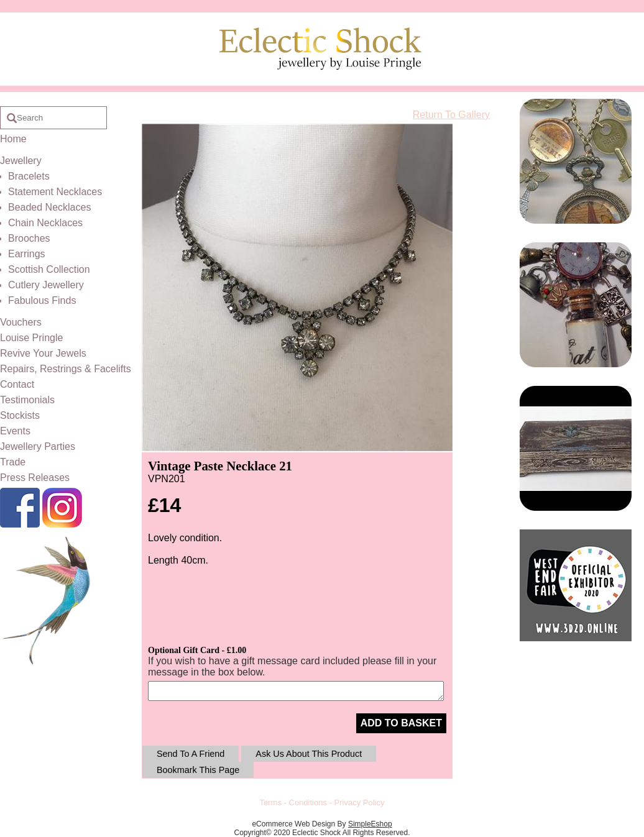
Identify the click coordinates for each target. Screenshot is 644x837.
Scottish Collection (49, 269)
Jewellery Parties (38, 446)
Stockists (20, 415)
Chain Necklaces (45, 223)
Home (13, 139)
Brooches (29, 238)
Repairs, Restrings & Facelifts (66, 369)
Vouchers (21, 322)
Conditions (308, 803)
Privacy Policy (360, 803)
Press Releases (35, 478)
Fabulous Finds (42, 300)
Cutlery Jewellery (46, 285)
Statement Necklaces (55, 192)
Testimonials (27, 400)
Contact (17, 384)
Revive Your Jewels (43, 353)
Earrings (27, 254)
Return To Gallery (451, 115)
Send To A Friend (191, 754)
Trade (13, 462)
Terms (271, 803)
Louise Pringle (31, 338)
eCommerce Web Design (293, 824)
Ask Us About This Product (309, 754)
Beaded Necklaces (49, 207)
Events (15, 431)
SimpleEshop (370, 824)
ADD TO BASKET (401, 723)
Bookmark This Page (198, 770)
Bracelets (29, 176)
